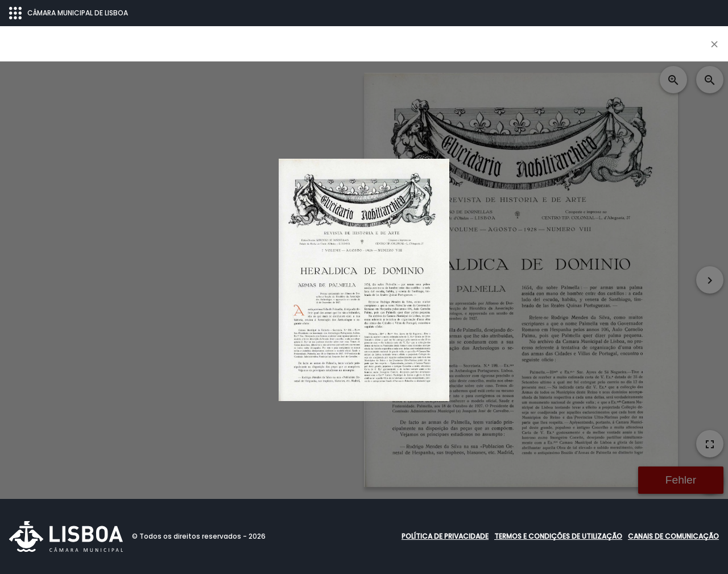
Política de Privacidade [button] (445, 536)
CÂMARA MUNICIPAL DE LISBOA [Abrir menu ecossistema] (69, 13)
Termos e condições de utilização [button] (558, 536)
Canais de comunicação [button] (673, 536)
